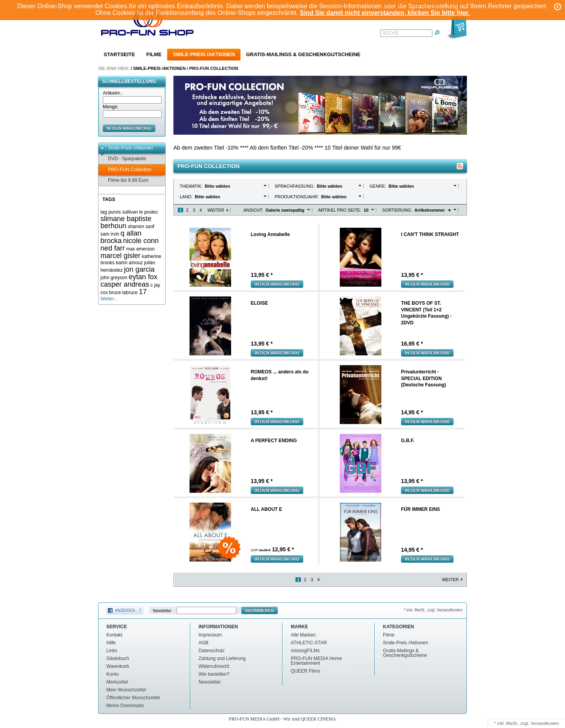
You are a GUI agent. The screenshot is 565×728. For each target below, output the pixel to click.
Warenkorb (118, 666)
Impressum (210, 635)
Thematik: (192, 186)
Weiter (216, 210)
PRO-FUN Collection (214, 68)
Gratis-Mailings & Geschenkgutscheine (303, 54)
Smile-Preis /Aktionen (204, 54)
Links (112, 651)
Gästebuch (118, 658)
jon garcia (139, 269)
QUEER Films (305, 671)
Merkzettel (117, 682)
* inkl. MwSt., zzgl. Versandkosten (433, 610)
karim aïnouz (129, 263)
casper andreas (125, 284)
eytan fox (143, 277)
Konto (112, 674)
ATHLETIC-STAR (309, 643)
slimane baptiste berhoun (126, 222)
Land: (187, 197)
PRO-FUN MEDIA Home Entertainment (316, 661)
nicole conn (141, 241)
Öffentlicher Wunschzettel (133, 698)
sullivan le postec (140, 212)
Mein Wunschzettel (126, 690)
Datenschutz (212, 651)
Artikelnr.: (113, 93)
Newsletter (162, 610)
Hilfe (111, 643)
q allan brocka (121, 237)
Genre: (378, 186)
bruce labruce (123, 293)
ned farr (113, 248)
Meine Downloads (125, 706)
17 (143, 292)
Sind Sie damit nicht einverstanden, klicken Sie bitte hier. (385, 13)
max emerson (140, 249)
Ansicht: (253, 210)
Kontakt (114, 635)
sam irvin (110, 234)
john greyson (114, 278)
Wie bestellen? (214, 674)
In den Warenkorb (277, 284)
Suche (390, 33)
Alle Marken (303, 635)
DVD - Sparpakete (123, 159)
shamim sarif (141, 227)
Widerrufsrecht (214, 666)
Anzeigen (125, 610)
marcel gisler (120, 256)
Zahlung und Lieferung (222, 658)
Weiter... (109, 299)
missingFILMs (305, 651)
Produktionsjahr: (297, 197)
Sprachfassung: (295, 186)
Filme (154, 54)
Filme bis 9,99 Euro (124, 180)
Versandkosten (545, 723)
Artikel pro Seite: (340, 210)
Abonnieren (260, 610)
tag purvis (111, 212)
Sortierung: (397, 210)
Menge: (111, 107)
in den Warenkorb (129, 128)
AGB (203, 643)
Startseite (119, 54)
